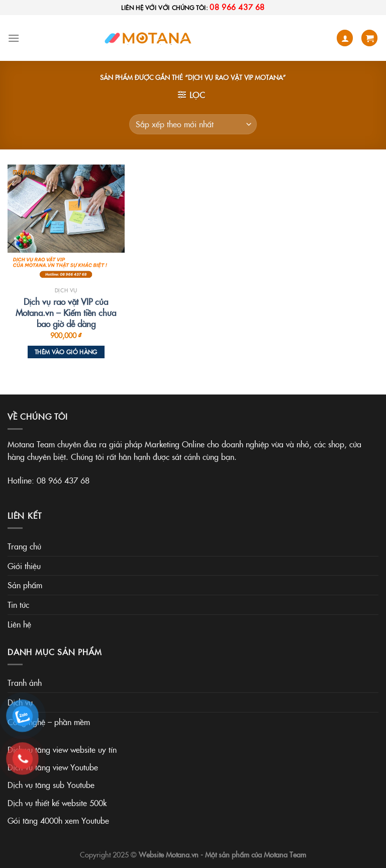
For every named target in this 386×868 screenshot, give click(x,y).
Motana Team (285, 854)
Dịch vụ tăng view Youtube (53, 767)
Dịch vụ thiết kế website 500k (57, 803)
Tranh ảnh (25, 682)
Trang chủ (24, 546)
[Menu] (14, 38)
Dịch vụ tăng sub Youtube (51, 784)
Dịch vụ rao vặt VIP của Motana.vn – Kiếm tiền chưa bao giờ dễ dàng (66, 312)
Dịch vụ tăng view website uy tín (62, 749)
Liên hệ (19, 624)
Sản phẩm (25, 585)
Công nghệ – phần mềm (49, 722)
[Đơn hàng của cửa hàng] (193, 124)
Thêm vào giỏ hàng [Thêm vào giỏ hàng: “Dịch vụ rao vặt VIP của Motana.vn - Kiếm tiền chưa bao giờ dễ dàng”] (66, 352)
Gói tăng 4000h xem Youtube (58, 820)
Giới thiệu (24, 566)
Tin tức (18, 604)
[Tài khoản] (345, 38)
